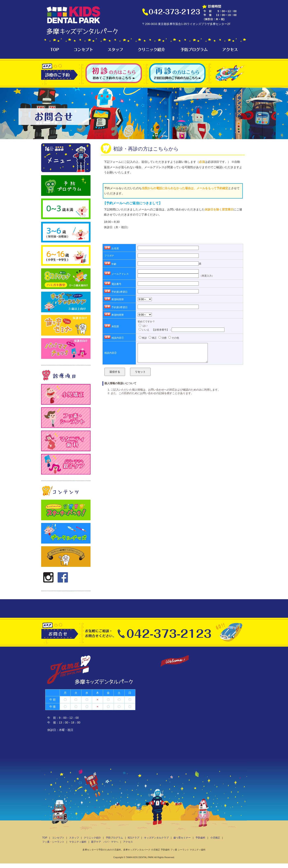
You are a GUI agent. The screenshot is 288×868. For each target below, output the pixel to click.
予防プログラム (114, 838)
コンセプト (58, 838)
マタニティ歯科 (78, 842)
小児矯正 (215, 838)
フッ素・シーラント (53, 842)
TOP (45, 838)
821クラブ (134, 838)
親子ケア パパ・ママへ (105, 842)
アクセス (128, 842)
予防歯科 (200, 838)
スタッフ (74, 838)
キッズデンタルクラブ (156, 838)
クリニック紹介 (92, 838)
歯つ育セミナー (182, 838)
